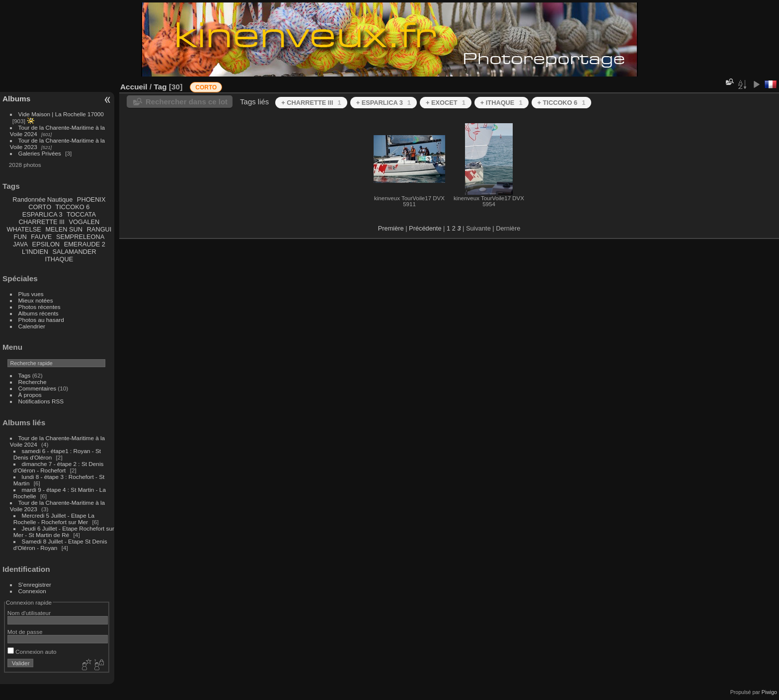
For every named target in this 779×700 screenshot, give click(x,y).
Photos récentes (39, 307)
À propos (30, 395)
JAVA (20, 244)
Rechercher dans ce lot (187, 102)
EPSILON (46, 244)
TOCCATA (81, 214)
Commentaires (38, 388)
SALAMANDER (75, 252)
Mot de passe (25, 632)
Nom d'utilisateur (29, 613)
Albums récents (39, 313)
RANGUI (99, 229)
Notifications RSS (41, 401)
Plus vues (31, 294)
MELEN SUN (64, 229)
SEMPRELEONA (80, 237)
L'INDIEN (35, 252)
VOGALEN (84, 222)
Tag (160, 87)
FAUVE (41, 237)
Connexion (32, 591)
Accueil (134, 87)
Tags (25, 375)
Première (391, 228)
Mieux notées (36, 300)
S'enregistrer (35, 584)
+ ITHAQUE (502, 103)
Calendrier (32, 326)
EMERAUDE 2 (85, 244)
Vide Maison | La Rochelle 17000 (61, 114)
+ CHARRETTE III (311, 103)
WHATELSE (24, 229)
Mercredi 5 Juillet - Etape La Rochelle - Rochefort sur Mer (54, 519)
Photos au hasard (41, 320)
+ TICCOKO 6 (562, 103)
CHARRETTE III (41, 222)
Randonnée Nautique (42, 199)
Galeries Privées (40, 153)
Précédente (425, 228)
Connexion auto (32, 652)
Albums (16, 99)
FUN (20, 237)
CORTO (40, 207)
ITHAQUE (59, 259)
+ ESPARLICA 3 (384, 103)
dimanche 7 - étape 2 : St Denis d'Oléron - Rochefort (59, 467)
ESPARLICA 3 (42, 214)
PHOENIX (91, 199)
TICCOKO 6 (72, 207)
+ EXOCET (446, 103)
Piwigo (769, 692)
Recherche (33, 382)
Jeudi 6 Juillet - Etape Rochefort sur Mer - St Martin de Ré (64, 532)
